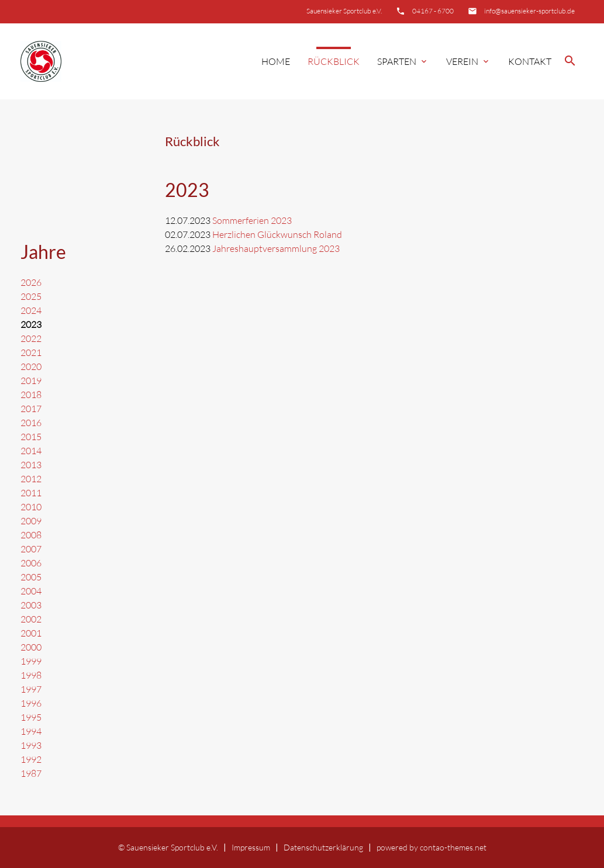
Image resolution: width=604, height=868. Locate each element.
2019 (31, 381)
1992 (31, 759)
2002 (31, 619)
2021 (31, 352)
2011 (31, 493)
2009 (31, 521)
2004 (31, 591)
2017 (31, 409)
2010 (31, 507)
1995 (31, 717)
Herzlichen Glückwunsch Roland (277, 234)
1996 (31, 703)
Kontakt (530, 61)
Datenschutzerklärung (323, 847)
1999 (31, 661)
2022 (31, 338)
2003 (31, 605)
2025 (31, 296)
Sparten (403, 61)
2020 (31, 366)
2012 (31, 479)
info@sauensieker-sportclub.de (529, 11)
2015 (31, 437)
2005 (31, 577)
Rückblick (334, 61)
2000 (31, 647)
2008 (31, 535)
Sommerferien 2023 (252, 220)
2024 (31, 310)
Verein (468, 61)
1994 (31, 731)
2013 (31, 465)
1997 (31, 689)
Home (276, 61)
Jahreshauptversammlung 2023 (276, 248)
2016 (31, 423)
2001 (31, 633)
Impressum (251, 847)
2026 (31, 282)
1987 (31, 773)
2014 (31, 451)
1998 (31, 675)
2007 (31, 549)
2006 (31, 563)
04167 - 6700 (433, 11)
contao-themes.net (453, 847)
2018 (31, 395)
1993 (31, 745)
